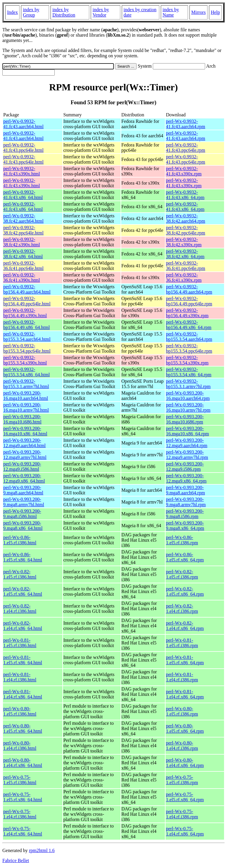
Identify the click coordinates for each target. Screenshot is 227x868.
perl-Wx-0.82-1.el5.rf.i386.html (20, 574)
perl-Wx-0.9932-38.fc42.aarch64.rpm (185, 218)
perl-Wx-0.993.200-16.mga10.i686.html (22, 419)
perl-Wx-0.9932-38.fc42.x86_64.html (23, 254)
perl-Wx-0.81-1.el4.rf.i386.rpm (182, 677)
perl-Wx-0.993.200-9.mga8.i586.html (22, 514)
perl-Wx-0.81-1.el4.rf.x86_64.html (23, 694)
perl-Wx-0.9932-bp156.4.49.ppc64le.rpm (189, 301)
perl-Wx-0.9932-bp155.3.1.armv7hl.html (26, 384)
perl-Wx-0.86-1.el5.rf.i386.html (20, 540)
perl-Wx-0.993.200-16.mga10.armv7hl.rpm (188, 407)
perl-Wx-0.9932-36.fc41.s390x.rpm (184, 277)
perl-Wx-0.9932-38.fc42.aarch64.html (23, 218)
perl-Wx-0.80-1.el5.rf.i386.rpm (182, 711)
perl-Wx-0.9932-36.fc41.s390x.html (22, 277)
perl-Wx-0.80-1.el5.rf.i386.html (20, 711)
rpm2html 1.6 (42, 850)
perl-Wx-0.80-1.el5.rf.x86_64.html (23, 728)
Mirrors (198, 12)
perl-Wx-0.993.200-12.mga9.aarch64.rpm (187, 443)
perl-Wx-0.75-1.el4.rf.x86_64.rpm (185, 831)
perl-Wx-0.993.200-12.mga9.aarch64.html (25, 443)
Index (12, 12)
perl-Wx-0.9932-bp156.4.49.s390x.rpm (187, 313)
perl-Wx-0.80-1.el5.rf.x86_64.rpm (185, 728)
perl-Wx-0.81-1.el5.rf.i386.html (20, 643)
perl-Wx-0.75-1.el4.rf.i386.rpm (182, 814)
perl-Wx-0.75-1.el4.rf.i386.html (20, 814)
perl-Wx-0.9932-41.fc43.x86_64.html (23, 195)
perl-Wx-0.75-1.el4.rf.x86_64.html (23, 831)
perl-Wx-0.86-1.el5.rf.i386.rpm (182, 540)
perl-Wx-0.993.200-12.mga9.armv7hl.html (25, 455)
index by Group (31, 12)
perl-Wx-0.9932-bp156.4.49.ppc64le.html (27, 301)
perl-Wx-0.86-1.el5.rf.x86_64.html (23, 557)
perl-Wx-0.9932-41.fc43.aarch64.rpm (185, 124)
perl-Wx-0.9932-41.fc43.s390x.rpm (184, 171)
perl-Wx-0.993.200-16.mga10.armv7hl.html (26, 407)
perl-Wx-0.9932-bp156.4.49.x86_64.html (26, 325)
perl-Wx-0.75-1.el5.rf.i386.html (20, 780)
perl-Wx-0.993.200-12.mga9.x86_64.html (24, 478)
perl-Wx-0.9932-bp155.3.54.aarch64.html (27, 337)
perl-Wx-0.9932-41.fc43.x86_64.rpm (185, 195)
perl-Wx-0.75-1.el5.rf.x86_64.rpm (185, 797)
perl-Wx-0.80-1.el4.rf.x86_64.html (23, 763)
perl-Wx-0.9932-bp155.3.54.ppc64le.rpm (189, 348)
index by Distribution (64, 12)
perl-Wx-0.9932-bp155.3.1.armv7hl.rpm (188, 384)
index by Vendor (101, 12)
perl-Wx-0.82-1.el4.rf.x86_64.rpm (185, 626)
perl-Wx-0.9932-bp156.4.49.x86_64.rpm (189, 325)
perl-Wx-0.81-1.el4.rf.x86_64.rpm (185, 694)
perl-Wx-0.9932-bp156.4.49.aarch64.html (27, 289)
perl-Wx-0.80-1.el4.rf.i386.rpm (182, 746)
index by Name (171, 12)
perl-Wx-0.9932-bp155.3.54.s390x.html (25, 360)
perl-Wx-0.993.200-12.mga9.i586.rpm (185, 466)
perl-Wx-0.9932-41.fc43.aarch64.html (23, 124)
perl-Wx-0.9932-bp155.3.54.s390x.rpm (187, 360)
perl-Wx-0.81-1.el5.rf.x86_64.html (23, 660)
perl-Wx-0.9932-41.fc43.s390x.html (22, 171)
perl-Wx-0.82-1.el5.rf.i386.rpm (182, 574)
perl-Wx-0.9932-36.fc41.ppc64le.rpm (185, 266)
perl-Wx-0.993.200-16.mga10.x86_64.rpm (187, 431)
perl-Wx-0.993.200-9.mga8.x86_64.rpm (185, 526)
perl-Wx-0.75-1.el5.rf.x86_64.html (23, 797)
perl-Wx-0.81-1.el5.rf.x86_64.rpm (185, 660)
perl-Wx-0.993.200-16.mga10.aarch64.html (26, 396)
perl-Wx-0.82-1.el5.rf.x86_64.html (23, 591)
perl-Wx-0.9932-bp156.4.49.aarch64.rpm (189, 289)
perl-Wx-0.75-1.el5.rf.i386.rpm (182, 780)
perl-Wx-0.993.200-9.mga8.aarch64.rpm (185, 490)
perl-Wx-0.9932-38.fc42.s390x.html (22, 242)
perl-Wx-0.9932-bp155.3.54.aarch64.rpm (189, 337)
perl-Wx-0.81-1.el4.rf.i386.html (20, 677)
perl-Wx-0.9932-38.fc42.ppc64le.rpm (185, 230)
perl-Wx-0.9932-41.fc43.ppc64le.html (23, 148)
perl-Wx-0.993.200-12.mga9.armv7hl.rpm (187, 455)
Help (215, 12)
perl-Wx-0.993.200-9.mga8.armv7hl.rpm (186, 502)
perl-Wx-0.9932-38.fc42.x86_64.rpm (185, 254)
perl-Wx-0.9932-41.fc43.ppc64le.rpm (185, 148)
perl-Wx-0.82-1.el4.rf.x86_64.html (23, 626)
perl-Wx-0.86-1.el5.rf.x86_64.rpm (185, 557)
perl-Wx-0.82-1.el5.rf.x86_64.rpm (185, 591)
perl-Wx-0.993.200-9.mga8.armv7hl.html (24, 502)
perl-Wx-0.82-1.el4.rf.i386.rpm (182, 609)
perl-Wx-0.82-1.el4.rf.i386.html (20, 609)
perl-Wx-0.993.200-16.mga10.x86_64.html (25, 431)
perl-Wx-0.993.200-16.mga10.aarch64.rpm (188, 396)
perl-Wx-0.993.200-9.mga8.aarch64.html (23, 490)
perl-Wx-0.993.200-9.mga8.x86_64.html (23, 526)
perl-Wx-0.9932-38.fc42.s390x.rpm (184, 242)
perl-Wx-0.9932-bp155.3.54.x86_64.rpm (189, 372)
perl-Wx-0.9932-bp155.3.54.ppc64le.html (27, 348)
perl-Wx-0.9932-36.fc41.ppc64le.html (23, 266)
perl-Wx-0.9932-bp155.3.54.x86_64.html (26, 372)
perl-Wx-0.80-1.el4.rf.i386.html (20, 746)
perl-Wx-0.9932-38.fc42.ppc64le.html (23, 230)
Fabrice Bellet (16, 860)
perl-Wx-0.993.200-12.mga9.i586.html (22, 466)
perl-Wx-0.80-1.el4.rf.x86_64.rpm (185, 763)
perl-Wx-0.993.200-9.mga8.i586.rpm (185, 514)
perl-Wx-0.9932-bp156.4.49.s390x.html (25, 313)
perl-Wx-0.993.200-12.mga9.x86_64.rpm (186, 478)
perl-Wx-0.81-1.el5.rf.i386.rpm (182, 643)
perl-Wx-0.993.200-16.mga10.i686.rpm (185, 419)
